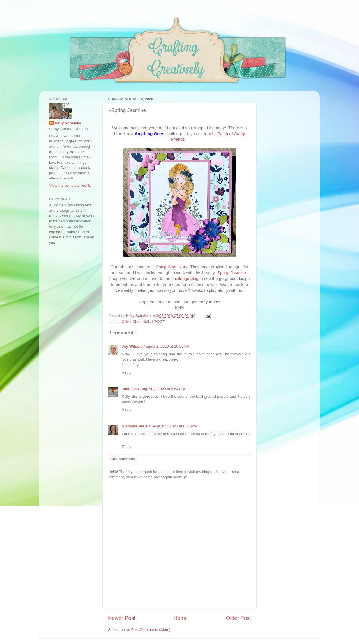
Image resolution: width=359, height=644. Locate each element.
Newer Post (122, 618)
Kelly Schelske (68, 123)
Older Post (239, 618)
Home (181, 618)
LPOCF (158, 322)
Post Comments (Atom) (151, 630)
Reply (127, 372)
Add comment (123, 459)
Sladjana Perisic (136, 426)
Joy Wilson (132, 346)
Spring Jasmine (232, 273)
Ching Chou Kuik (171, 267)
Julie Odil (130, 389)
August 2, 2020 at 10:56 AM (166, 346)
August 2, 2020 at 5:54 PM (163, 389)
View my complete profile (70, 186)
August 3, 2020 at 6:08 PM (175, 426)
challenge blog (185, 279)
